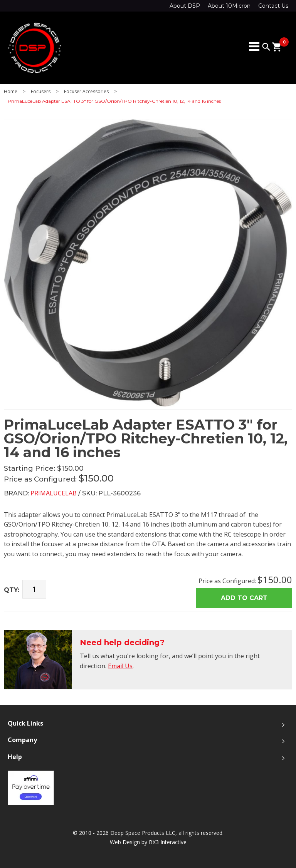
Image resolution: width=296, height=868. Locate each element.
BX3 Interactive (168, 842)
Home (11, 92)
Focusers (41, 92)
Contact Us (273, 6)
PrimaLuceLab (54, 493)
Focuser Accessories (86, 92)
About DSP (185, 6)
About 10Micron (229, 6)
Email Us (120, 666)
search (266, 47)
